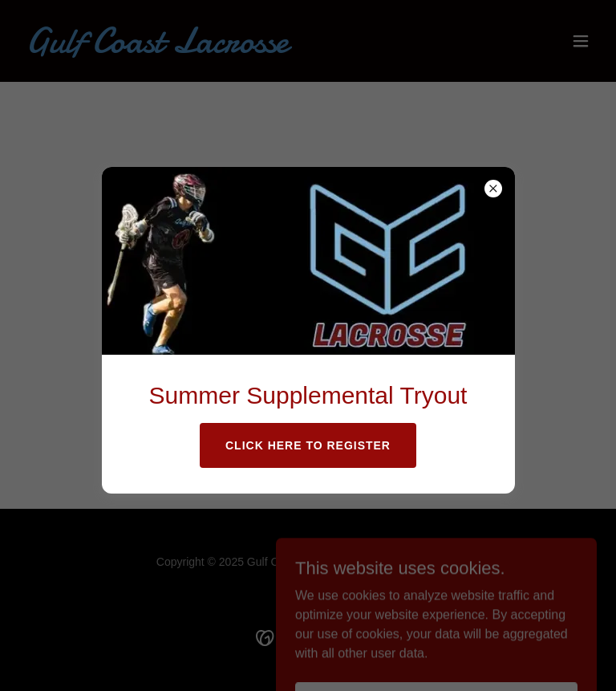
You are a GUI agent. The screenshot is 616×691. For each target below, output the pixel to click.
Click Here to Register (308, 445)
